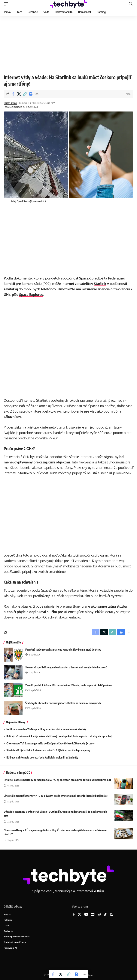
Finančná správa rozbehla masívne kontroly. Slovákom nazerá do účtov (63, 650)
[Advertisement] (68, 44)
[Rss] (111, 915)
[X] (80, 915)
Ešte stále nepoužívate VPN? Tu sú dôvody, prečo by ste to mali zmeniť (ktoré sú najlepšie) (56, 796)
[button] (7, 4)
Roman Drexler (10, 103)
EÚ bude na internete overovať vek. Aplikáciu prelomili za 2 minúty (42, 757)
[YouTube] (86, 915)
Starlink (100, 284)
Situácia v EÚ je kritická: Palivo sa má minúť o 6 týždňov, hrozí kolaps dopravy (48, 750)
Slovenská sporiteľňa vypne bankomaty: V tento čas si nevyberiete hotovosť (66, 667)
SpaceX (85, 278)
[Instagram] (99, 915)
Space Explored (31, 295)
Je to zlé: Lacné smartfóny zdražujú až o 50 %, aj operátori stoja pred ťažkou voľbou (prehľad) (57, 780)
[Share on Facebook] (13, 94)
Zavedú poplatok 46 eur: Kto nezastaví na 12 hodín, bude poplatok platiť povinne (69, 685)
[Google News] (93, 915)
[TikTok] (105, 915)
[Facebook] (74, 915)
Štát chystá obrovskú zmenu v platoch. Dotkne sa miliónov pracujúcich (63, 703)
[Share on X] (19, 94)
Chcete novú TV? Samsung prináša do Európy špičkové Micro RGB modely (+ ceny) (50, 743)
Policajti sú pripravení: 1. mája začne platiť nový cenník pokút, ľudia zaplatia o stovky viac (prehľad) (59, 736)
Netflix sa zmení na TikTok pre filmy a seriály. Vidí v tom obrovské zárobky (46, 729)
